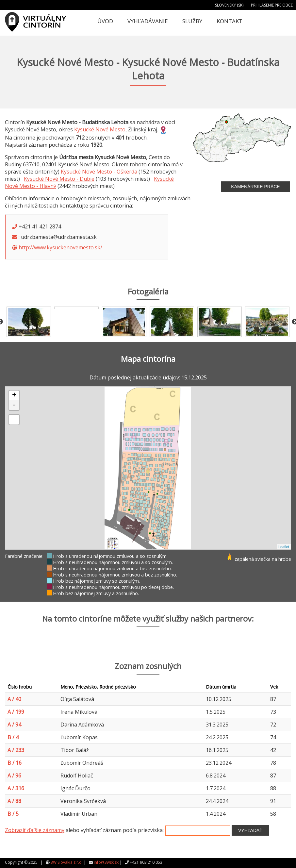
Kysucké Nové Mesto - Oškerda (99, 172)
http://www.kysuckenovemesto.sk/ (60, 247)
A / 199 (16, 712)
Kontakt (230, 21)
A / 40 (14, 699)
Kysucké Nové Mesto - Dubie (59, 179)
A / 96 (14, 776)
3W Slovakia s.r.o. (67, 862)
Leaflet (284, 547)
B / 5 (13, 814)
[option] (29, 322)
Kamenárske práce (255, 187)
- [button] (14, 405)
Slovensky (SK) (229, 5)
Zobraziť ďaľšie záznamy (35, 830)
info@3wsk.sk (106, 862)
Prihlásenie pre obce (272, 5)
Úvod (105, 21)
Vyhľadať (250, 830)
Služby (192, 21)
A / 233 (16, 750)
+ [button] (14, 395)
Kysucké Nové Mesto (100, 129)
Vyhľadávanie (148, 21)
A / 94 (14, 725)
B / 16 (15, 763)
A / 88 (14, 801)
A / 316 (16, 788)
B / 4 (13, 737)
